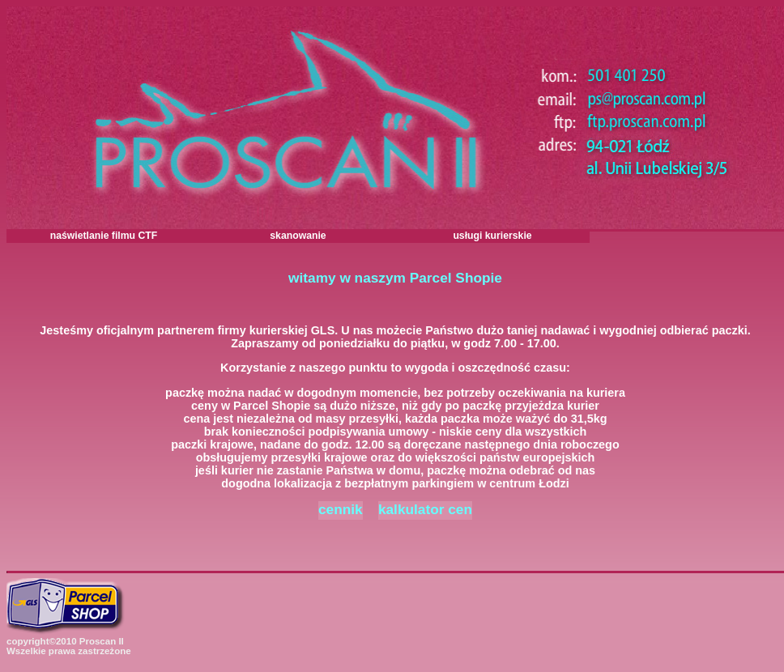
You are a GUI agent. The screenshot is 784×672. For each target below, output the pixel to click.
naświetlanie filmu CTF (104, 236)
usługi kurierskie (492, 236)
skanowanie (298, 236)
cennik (341, 509)
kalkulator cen (425, 509)
